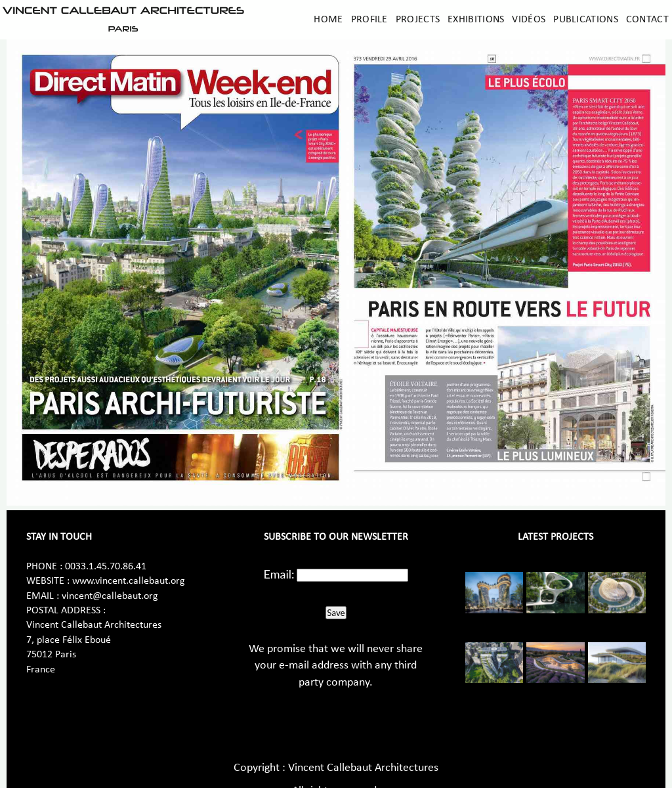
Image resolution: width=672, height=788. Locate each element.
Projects (418, 20)
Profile (369, 20)
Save (336, 613)
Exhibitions (476, 20)
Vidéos (529, 20)
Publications (586, 20)
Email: (279, 574)
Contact (647, 20)
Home (328, 20)
